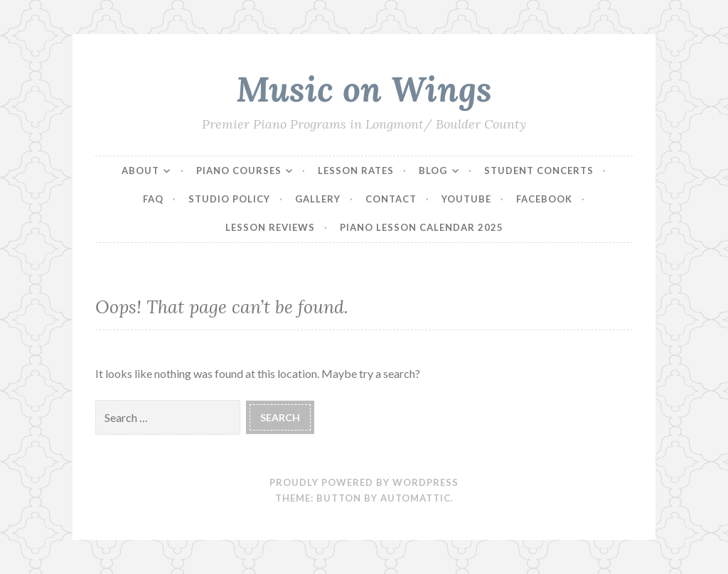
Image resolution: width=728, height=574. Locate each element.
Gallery (318, 199)
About (140, 170)
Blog (433, 170)
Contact (391, 199)
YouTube (466, 199)
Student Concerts (539, 170)
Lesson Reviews (270, 227)
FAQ (153, 199)
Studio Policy (229, 199)
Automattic (416, 498)
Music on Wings (364, 89)
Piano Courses (239, 170)
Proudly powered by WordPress (364, 482)
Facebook (544, 199)
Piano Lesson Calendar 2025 (422, 227)
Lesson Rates (356, 170)
